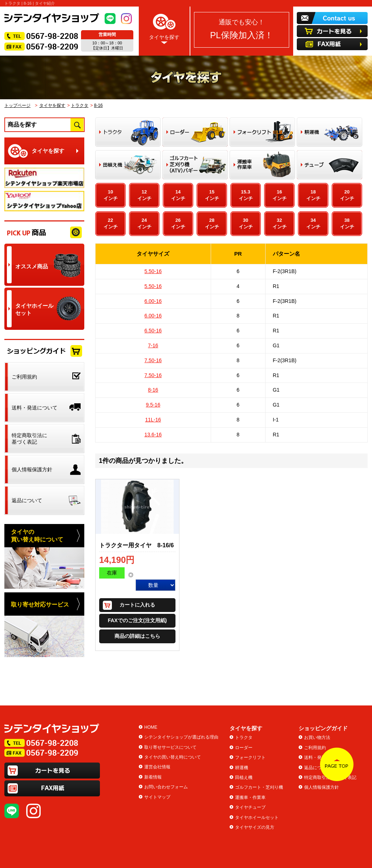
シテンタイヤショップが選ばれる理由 (181, 737)
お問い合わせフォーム (166, 787)
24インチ (144, 223)
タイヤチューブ (250, 807)
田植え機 (244, 777)
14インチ (178, 195)
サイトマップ (157, 797)
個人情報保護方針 (322, 787)
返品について (317, 768)
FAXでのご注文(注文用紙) (138, 620)
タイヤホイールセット (257, 817)
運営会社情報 (157, 767)
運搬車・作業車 (250, 797)
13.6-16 (153, 435)
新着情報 (153, 777)
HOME (151, 727)
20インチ (347, 195)
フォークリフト (250, 757)
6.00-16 (153, 301)
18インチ (313, 195)
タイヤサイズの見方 (255, 827)
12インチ (144, 195)
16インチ (280, 195)
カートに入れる (137, 605)
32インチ (280, 223)
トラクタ (80, 105)
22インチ (111, 223)
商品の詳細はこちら (137, 636)
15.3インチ (246, 195)
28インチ (212, 223)
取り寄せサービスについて (170, 747)
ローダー (244, 748)
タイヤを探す (164, 27)
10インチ (111, 195)
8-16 (98, 105)
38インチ (347, 223)
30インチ (246, 223)
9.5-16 (153, 405)
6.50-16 (153, 331)
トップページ (17, 105)
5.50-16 (153, 271)
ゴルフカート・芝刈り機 (259, 787)
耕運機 (242, 768)
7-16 (153, 345)
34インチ (313, 223)
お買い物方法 (317, 737)
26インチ (178, 223)
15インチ (212, 195)
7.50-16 (153, 360)
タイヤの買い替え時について (173, 757)
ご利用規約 (315, 748)
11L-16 (153, 420)
